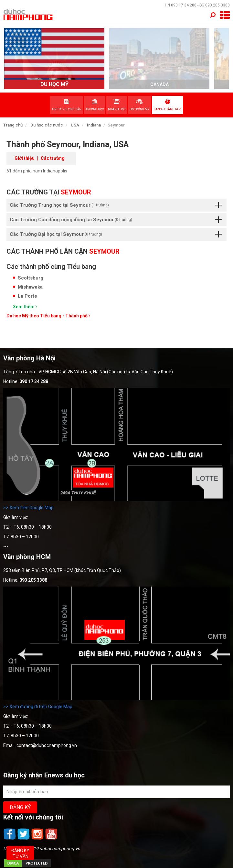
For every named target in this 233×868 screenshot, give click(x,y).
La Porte (27, 296)
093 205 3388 (217, 5)
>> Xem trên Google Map (28, 508)
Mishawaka (30, 287)
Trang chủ (13, 125)
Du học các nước (47, 125)
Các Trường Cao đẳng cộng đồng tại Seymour (116, 220)
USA (75, 125)
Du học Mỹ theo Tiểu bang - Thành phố (48, 316)
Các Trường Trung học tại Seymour (116, 205)
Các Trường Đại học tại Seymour (116, 234)
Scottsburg (31, 278)
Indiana (94, 125)
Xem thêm (25, 307)
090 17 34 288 (184, 5)
